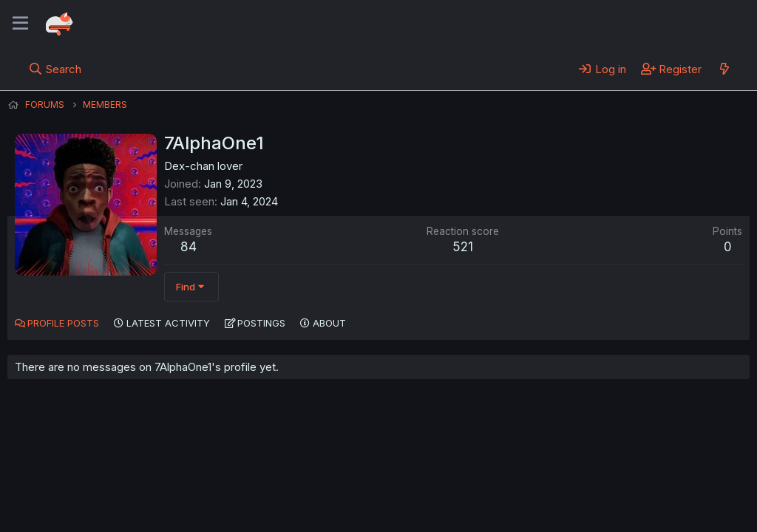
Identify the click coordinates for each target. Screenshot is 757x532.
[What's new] (724, 69)
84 (189, 247)
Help (431, 480)
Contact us (200, 480)
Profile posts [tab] (63, 323)
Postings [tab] (261, 323)
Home (474, 480)
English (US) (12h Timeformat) (83, 480)
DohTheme (609, 511)
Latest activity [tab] (168, 323)
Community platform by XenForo (628, 499)
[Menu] (20, 24)
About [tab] (329, 323)
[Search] (55, 69)
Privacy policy (370, 480)
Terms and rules (282, 480)
